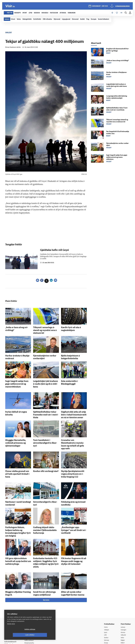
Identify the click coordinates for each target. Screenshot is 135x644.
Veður (123, 604)
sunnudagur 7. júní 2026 (100, 6)
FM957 (123, 610)
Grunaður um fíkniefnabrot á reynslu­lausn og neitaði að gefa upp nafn (74, 430)
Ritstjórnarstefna (32, 610)
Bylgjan (123, 607)
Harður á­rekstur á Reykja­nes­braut (17, 351)
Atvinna (123, 599)
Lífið (106, 602)
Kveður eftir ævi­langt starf (42, 454)
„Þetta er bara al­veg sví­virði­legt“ (17, 327)
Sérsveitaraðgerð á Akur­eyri (43, 481)
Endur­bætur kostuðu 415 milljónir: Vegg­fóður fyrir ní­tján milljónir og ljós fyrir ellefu (46, 533)
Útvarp (106, 610)
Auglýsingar (31, 604)
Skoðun (107, 604)
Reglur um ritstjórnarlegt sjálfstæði (12, 603)
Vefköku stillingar (17, 635)
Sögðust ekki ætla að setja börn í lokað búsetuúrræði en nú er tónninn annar (72, 404)
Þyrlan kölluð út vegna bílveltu (16, 402)
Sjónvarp (107, 607)
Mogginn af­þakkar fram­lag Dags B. (18, 559)
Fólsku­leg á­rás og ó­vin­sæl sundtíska (74, 481)
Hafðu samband (32, 607)
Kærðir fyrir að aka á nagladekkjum (74, 327)
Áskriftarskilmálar (33, 612)
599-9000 (11, 614)
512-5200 (33, 602)
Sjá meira (46, 566)
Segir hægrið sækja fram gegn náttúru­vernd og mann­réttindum (117, 157)
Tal (122, 615)
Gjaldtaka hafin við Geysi (54, 250)
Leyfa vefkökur (42, 635)
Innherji (123, 594)
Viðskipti (107, 596)
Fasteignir (124, 596)
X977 (123, 612)
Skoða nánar (11, 629)
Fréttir (106, 594)
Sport (106, 599)
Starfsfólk (30, 615)
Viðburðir (124, 602)
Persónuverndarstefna (12, 606)
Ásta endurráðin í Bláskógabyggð (73, 375)
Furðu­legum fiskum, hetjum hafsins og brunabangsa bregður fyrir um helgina (18, 507)
